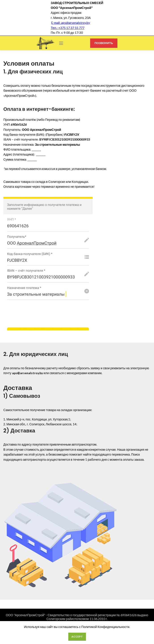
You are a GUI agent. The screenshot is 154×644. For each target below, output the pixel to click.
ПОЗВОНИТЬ (104, 43)
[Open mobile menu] (61, 43)
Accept (77, 637)
